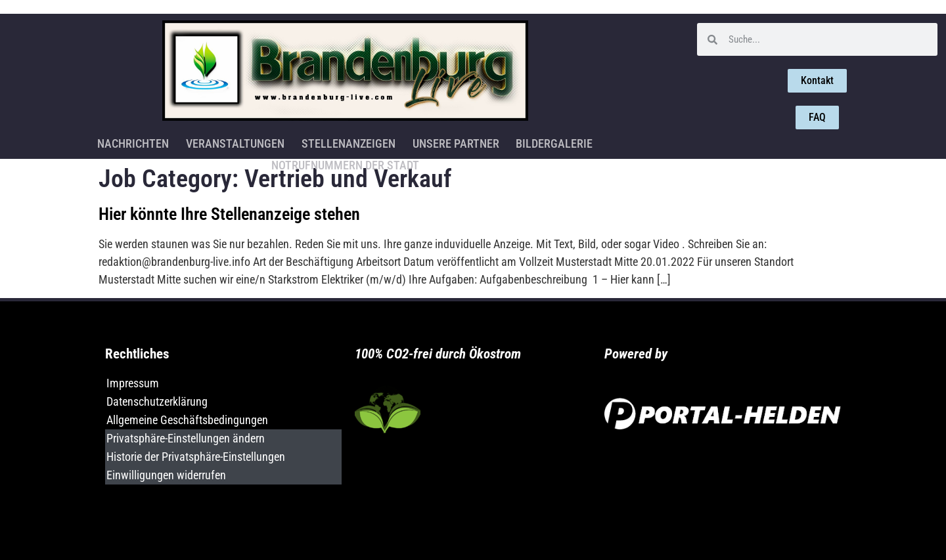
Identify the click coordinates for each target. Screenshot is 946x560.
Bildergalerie (470, 142)
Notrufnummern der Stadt (598, 142)
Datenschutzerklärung (157, 401)
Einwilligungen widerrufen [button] (166, 475)
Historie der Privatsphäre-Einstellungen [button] (196, 457)
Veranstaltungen (154, 142)
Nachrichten (54, 142)
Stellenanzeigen (266, 142)
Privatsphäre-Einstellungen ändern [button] (186, 438)
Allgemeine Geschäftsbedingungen (187, 420)
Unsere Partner (372, 142)
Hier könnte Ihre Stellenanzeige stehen (229, 214)
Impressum (133, 383)
